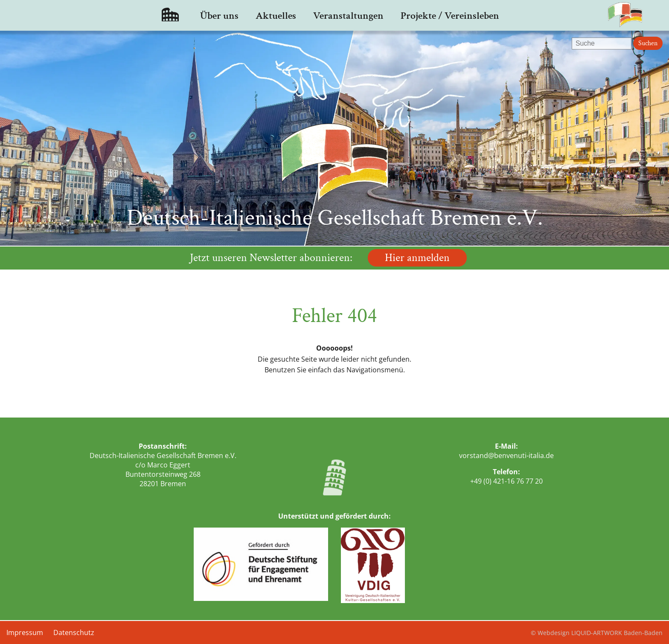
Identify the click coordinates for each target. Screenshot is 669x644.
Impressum (25, 632)
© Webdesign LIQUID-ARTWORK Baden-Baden (597, 633)
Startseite (170, 15)
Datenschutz (74, 632)
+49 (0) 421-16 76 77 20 (506, 481)
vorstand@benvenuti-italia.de (506, 455)
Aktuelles (276, 16)
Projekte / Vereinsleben (450, 16)
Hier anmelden (417, 258)
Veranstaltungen (348, 16)
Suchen (648, 43)
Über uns (219, 16)
